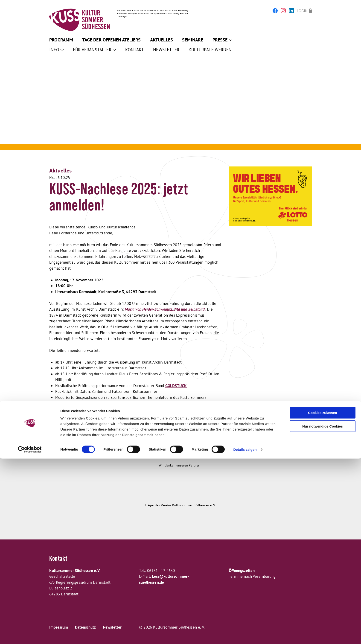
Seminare (193, 40)
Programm (61, 40)
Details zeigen (245, 635)
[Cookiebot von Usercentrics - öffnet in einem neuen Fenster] (30, 635)
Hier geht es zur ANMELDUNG (74, 433)
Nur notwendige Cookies (323, 612)
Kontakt (135, 50)
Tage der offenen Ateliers (111, 40)
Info (57, 50)
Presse (222, 40)
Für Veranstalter (95, 50)
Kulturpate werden (210, 50)
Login (302, 11)
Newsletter (166, 50)
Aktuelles (162, 40)
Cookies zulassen (323, 598)
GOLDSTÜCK (176, 386)
